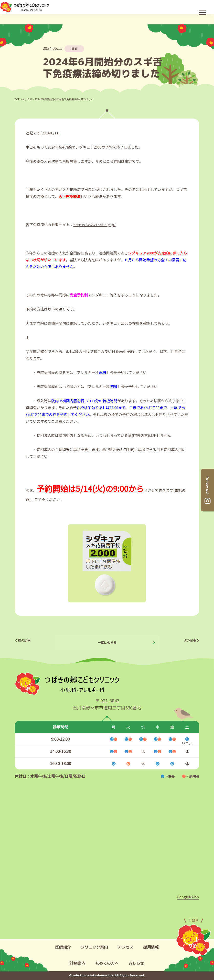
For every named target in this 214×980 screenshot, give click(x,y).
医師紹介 (63, 947)
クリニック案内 (94, 947)
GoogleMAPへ (188, 897)
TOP (17, 99)
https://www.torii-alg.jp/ (94, 225)
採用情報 (151, 947)
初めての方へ (107, 963)
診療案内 (78, 963)
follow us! (207, 485)
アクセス (126, 947)
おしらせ (27, 99)
